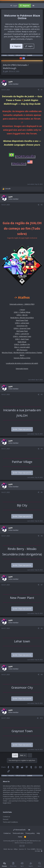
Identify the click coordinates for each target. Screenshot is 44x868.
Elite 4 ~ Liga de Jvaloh (22, 347)
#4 (42, 449)
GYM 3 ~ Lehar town (22, 323)
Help (38, 833)
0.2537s (33, 849)
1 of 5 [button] (15, 755)
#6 (42, 536)
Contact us (6, 817)
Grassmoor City (22, 326)
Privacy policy (30, 833)
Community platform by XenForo (22, 841)
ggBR (6, 71)
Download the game (20, 34)
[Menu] (3, 6)
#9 (42, 675)
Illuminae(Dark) (19, 830)
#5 (42, 492)
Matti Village (22, 342)
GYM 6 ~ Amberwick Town (22, 336)
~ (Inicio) (22, 310)
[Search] (42, 6)
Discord (6, 819)
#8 (42, 628)
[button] (42, 851)
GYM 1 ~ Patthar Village (22, 312)
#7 (42, 585)
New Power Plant (22, 320)
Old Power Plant (22, 331)
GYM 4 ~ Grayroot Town (22, 328)
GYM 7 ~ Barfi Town (22, 339)
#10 (41, 718)
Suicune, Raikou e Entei (22, 358)
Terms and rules (18, 833)
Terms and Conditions (10, 822)
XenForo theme (20, 843)
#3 (42, 394)
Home (20, 837)
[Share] (38, 90)
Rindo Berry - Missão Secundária (22, 318)
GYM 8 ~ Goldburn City (22, 344)
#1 (42, 90)
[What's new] (38, 6)
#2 (42, 205)
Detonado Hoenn (22, 369)
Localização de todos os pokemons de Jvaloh (22, 363)
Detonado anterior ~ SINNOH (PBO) (22, 304)
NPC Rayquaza (22, 350)
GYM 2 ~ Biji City (22, 315)
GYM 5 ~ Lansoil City (22, 334)
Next (23, 755)
